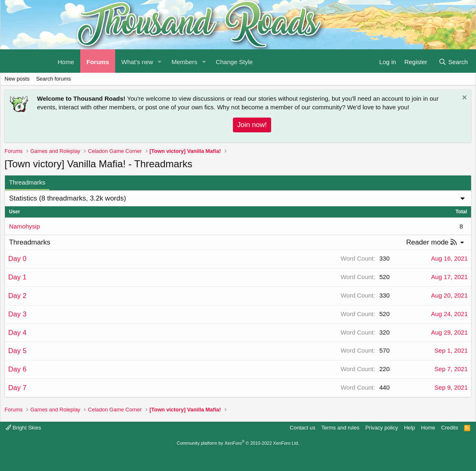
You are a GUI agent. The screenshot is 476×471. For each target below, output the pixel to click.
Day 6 (17, 369)
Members (185, 62)
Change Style (234, 62)
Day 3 (17, 314)
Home (428, 428)
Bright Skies (23, 428)
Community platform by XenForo (238, 443)
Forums (98, 62)
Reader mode (427, 242)
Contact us (302, 428)
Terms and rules (340, 428)
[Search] (453, 61)
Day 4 (17, 333)
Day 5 (17, 351)
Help (410, 428)
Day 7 (17, 388)
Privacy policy (382, 428)
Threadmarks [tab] (27, 182)
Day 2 (17, 296)
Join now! (252, 125)
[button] (160, 61)
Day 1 (17, 277)
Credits (449, 428)
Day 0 (17, 259)
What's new (137, 62)
